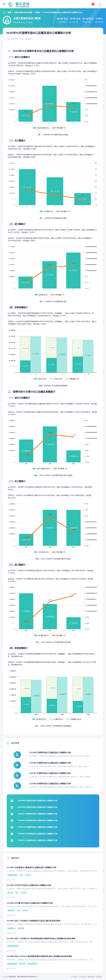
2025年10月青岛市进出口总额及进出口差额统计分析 (38, 801)
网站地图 (91, 977)
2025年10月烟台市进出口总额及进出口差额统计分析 (38, 807)
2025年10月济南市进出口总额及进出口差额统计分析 (38, 820)
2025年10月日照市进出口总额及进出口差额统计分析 (38, 834)
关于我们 (74, 977)
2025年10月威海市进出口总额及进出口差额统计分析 (38, 827)
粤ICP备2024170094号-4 (27, 977)
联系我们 (99, 977)
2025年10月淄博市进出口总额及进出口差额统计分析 (38, 840)
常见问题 (83, 977)
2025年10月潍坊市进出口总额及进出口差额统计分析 (38, 814)
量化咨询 (12, 977)
